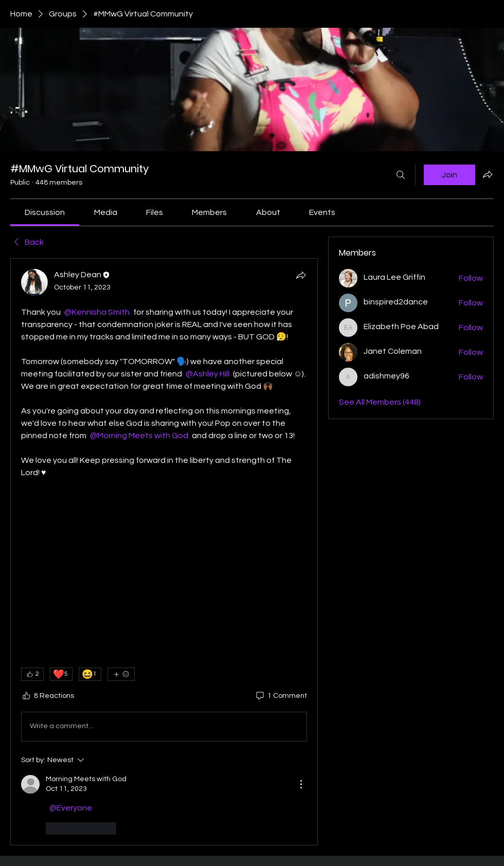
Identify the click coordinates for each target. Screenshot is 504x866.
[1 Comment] (281, 696)
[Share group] (488, 174)
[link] (45, 212)
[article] (164, 552)
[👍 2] (32, 674)
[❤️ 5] (61, 674)
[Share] (301, 275)
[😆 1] (90, 674)
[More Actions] (301, 784)
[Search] (401, 175)
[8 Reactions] (48, 696)
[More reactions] (121, 674)
